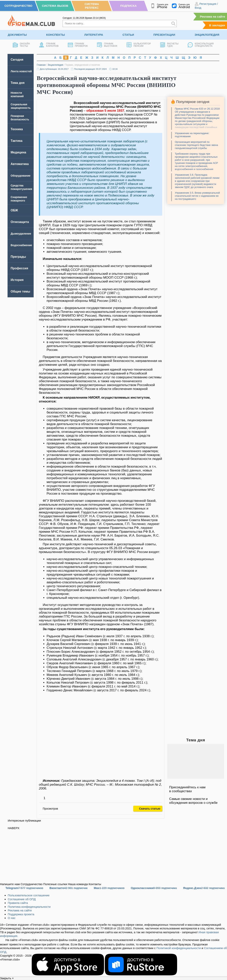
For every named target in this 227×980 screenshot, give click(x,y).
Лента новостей (21, 71)
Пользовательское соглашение (29, 895)
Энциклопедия (207, 35)
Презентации (164, 35)
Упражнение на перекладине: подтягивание (192, 135)
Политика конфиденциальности (29, 907)
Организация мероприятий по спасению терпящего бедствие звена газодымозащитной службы (196, 145)
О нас (12, 918)
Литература (94, 35)
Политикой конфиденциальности (179, 948)
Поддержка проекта (21, 914)
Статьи (128, 35)
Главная (41, 65)
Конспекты (56, 35)
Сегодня (17, 60)
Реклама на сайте (212, 17)
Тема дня (18, 83)
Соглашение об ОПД (22, 899)
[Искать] (173, 23)
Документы (17, 35)
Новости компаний (17, 94)
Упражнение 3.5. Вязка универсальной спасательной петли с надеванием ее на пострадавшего (197, 196)
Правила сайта (18, 903)
